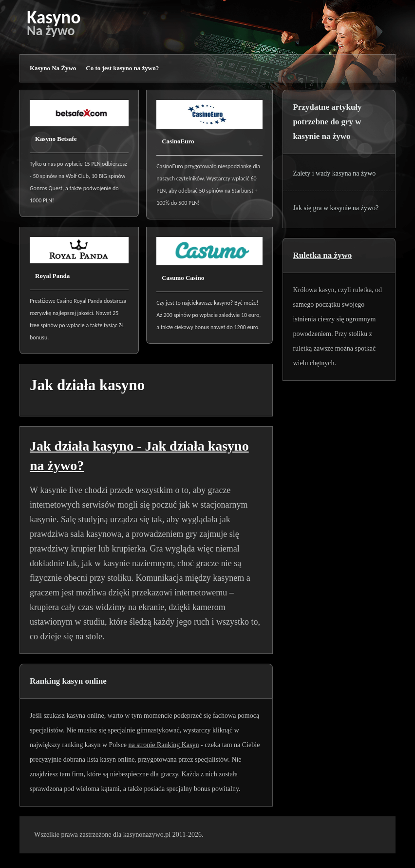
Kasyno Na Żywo (53, 68)
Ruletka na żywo (322, 255)
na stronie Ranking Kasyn (164, 745)
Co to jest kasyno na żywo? (122, 68)
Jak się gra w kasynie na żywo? (336, 208)
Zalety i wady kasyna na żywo (334, 173)
